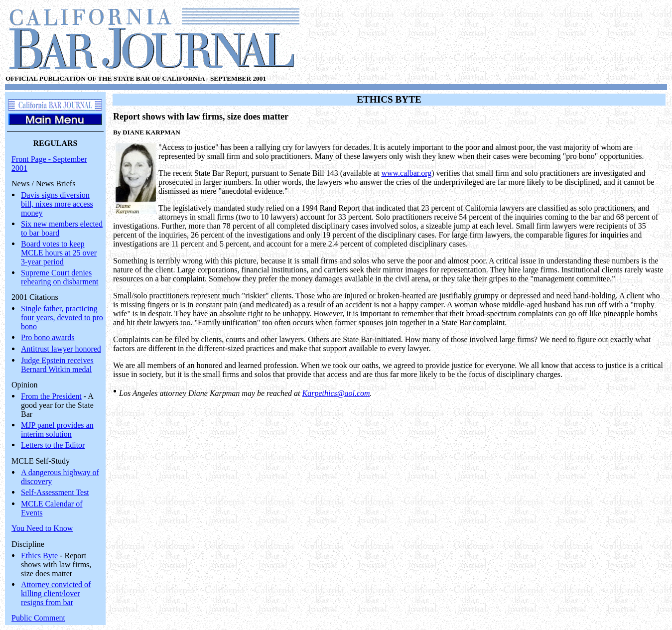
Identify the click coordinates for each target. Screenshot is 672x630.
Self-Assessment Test (55, 492)
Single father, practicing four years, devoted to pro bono (62, 317)
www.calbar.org (406, 173)
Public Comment (38, 618)
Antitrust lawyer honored (61, 349)
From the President (51, 396)
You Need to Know (42, 528)
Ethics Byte (39, 556)
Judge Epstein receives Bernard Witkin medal (57, 365)
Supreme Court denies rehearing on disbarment (60, 277)
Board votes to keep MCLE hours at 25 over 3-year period (59, 253)
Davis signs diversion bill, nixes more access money (57, 204)
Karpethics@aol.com (336, 393)
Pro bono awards (48, 337)
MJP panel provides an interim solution (57, 430)
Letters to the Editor (53, 445)
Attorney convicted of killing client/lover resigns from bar (56, 593)
